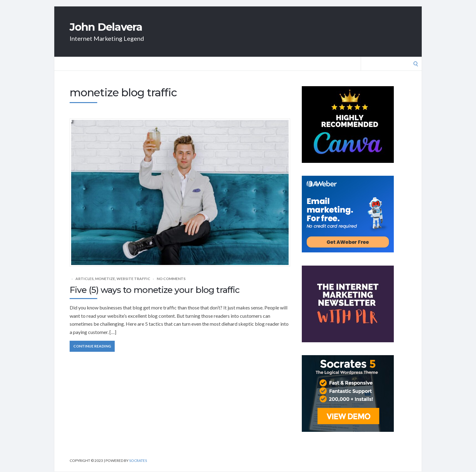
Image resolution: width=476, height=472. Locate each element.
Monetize (105, 279)
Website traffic (133, 279)
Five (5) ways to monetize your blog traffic (155, 290)
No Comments (171, 279)
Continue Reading (92, 346)
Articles (84, 279)
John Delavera (106, 27)
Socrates (138, 460)
